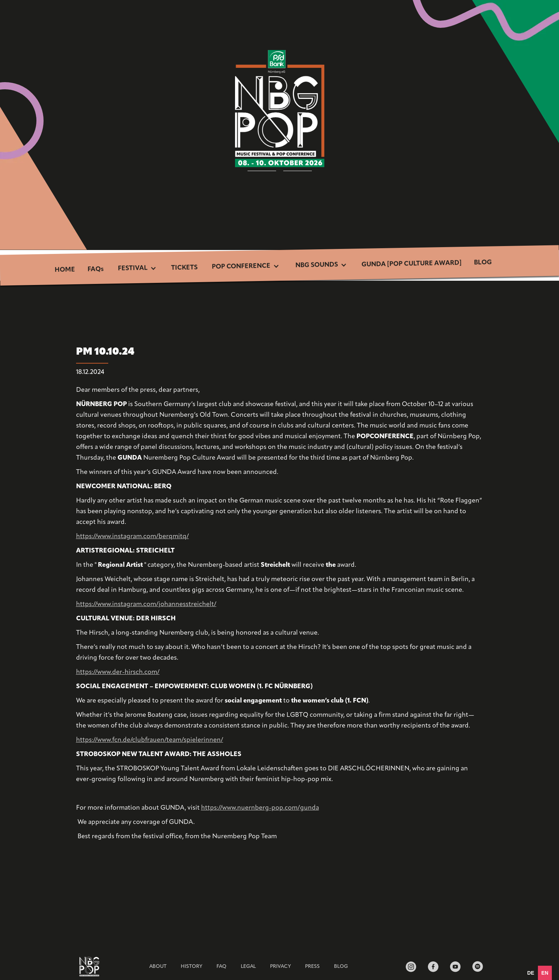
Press (312, 967)
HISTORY (191, 967)
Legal (248, 967)
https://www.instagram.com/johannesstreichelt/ (146, 604)
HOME (64, 270)
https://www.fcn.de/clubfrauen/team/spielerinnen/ (150, 740)
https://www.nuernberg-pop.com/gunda (260, 808)
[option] (531, 973)
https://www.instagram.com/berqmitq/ (133, 537)
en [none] (545, 973)
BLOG (483, 263)
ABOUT (158, 967)
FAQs (96, 270)
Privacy (280, 967)
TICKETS (184, 268)
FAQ (221, 967)
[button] (137, 269)
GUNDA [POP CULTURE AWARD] (411, 264)
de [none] (531, 973)
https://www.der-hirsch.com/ (118, 672)
